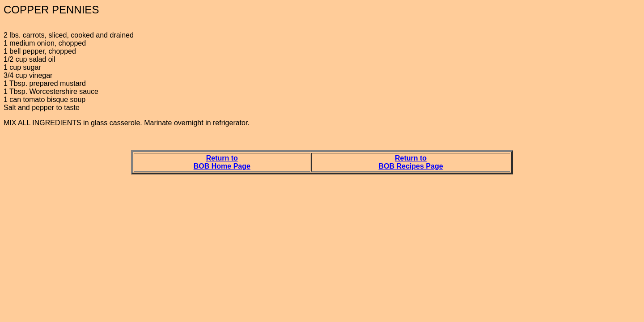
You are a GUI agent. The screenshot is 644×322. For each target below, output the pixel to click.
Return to (222, 158)
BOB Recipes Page (411, 166)
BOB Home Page (222, 166)
